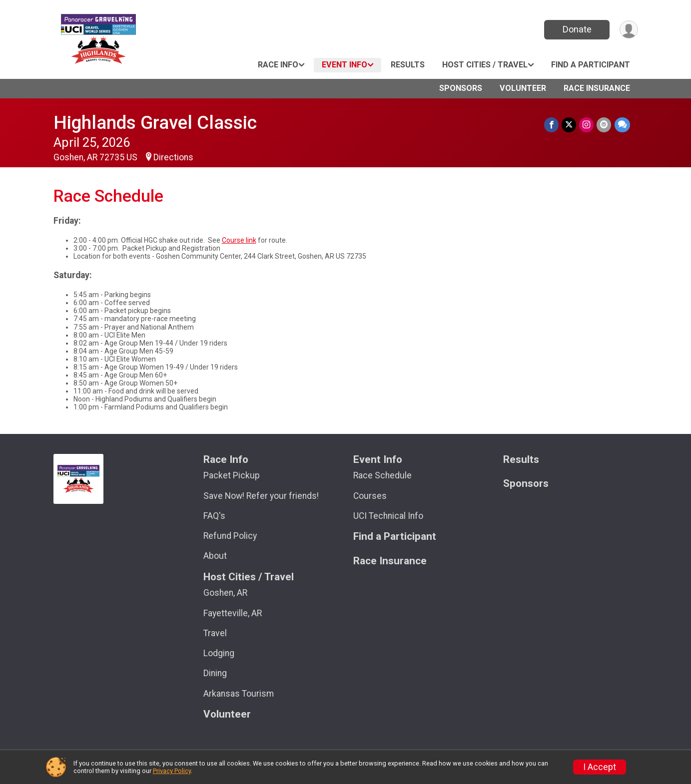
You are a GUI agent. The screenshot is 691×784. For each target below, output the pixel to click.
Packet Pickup (232, 475)
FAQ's (214, 516)
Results (408, 65)
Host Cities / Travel (485, 65)
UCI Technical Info (388, 516)
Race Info (278, 65)
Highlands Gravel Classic (155, 123)
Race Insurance (597, 88)
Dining (215, 673)
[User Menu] (629, 30)
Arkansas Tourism (239, 694)
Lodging (219, 653)
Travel (215, 633)
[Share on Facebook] (552, 125)
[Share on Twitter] (569, 125)
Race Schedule (382, 475)
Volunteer (523, 88)
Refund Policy (230, 536)
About (215, 556)
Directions (173, 157)
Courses (370, 496)
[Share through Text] (622, 125)
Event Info (345, 65)
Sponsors (461, 88)
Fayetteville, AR (233, 613)
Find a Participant (591, 65)
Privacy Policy (172, 771)
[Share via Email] (604, 125)
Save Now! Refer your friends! (261, 496)
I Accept (600, 767)
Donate (577, 29)
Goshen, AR (225, 593)
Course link (239, 240)
